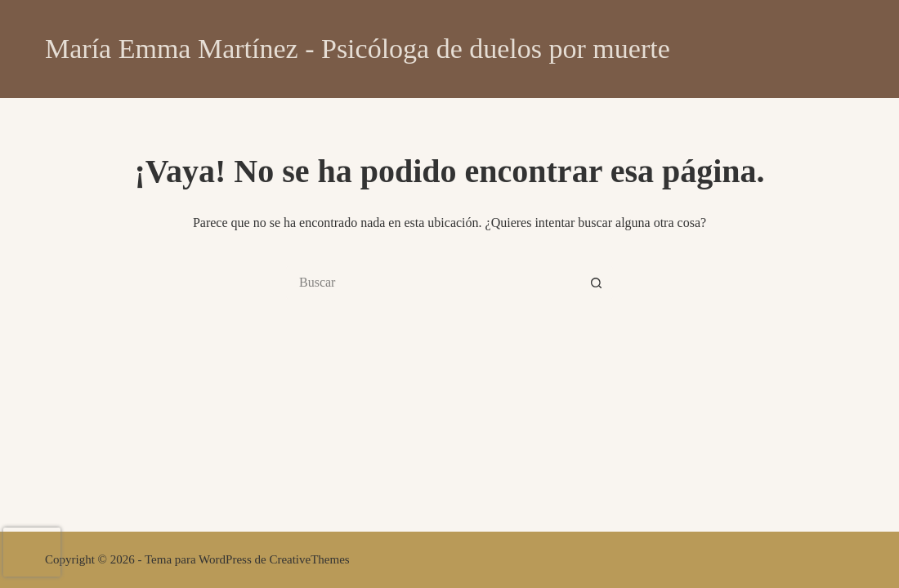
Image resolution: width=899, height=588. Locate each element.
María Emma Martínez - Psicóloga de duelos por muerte (358, 49)
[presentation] (32, 552)
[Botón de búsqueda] (597, 283)
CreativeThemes (309, 559)
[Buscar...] (433, 283)
